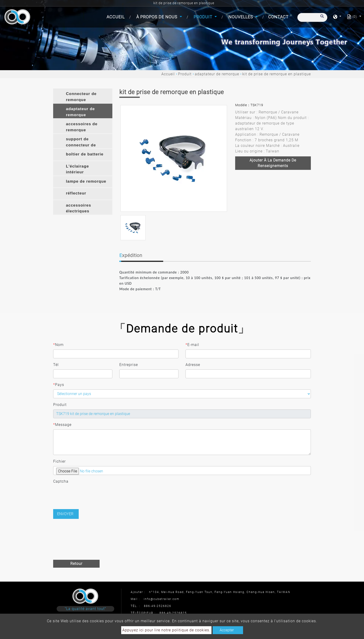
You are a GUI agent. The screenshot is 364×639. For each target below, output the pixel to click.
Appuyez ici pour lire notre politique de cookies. (166, 630)
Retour (76, 564)
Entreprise (129, 365)
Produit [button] (204, 17)
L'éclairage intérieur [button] (77, 169)
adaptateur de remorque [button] (80, 112)
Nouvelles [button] (241, 17)
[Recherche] (312, 17)
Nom (58, 345)
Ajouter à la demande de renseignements (273, 163)
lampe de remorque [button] (86, 181)
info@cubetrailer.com (162, 599)
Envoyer (65, 514)
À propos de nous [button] (157, 17)
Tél (56, 365)
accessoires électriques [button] (78, 208)
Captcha (61, 481)
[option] (174, 158)
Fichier (59, 461)
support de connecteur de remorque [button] (81, 143)
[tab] (83, 96)
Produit (185, 74)
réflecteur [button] (76, 193)
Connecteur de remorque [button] (81, 97)
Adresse (193, 365)
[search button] (321, 18)
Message (62, 425)
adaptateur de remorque (217, 74)
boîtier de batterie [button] (85, 154)
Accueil (117, 16)
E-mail (192, 345)
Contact (278, 17)
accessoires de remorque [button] (82, 127)
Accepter (227, 630)
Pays (59, 385)
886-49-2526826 (158, 606)
